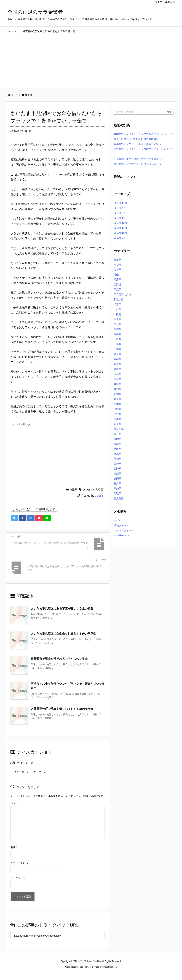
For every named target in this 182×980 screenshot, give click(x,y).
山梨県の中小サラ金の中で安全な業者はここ (139, 159)
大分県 (117, 309)
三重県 (117, 260)
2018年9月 (120, 238)
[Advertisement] (91, 63)
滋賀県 (117, 414)
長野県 (117, 469)
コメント (15, 803)
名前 (14, 847)
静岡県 (117, 479)
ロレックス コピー (54, 974)
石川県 (117, 424)
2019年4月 (120, 208)
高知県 (117, 488)
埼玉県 (73, 490)
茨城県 (117, 459)
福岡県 (117, 439)
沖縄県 (117, 409)
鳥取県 (117, 493)
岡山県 (117, 359)
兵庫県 (117, 280)
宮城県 (117, 324)
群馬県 (117, 454)
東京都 (117, 399)
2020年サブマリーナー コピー (78, 974)
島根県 (117, 369)
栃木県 (117, 404)
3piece (99, 496)
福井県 (117, 434)
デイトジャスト (129, 974)
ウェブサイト (18, 878)
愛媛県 (117, 384)
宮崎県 (117, 329)
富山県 (117, 334)
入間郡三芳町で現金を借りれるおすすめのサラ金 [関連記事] (62, 709)
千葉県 (117, 289)
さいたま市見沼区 (93, 490)
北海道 (117, 284)
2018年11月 (120, 228)
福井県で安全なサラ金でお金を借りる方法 (137, 164)
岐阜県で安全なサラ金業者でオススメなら (137, 144)
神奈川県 (119, 429)
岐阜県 (117, 354)
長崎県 (117, 464)
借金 (116, 275)
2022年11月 (120, 203)
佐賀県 (117, 270)
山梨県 (117, 349)
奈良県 (117, 319)
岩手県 (117, 364)
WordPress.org (122, 535)
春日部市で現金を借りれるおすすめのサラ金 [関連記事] (59, 659)
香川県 (117, 484)
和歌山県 (119, 299)
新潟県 (117, 394)
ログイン (119, 520)
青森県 (117, 474)
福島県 (117, 444)
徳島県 (117, 379)
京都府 (117, 265)
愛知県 (117, 389)
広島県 (117, 374)
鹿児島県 (119, 498)
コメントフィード (124, 530)
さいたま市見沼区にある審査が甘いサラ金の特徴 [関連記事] (62, 609)
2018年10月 (120, 233)
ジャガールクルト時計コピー (107, 974)
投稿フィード (121, 525)
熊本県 (117, 419)
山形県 (117, 344)
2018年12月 (120, 223)
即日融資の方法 (122, 294)
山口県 (117, 339)
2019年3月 (120, 213)
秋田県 (117, 449)
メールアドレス (20, 863)
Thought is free (109, 967)
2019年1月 (120, 218)
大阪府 (117, 314)
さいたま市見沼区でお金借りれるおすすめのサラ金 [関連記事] (63, 634)
